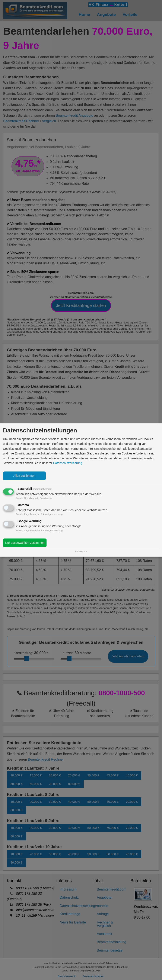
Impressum (81, 552)
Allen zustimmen (24, 476)
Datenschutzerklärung (68, 463)
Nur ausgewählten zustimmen (25, 543)
